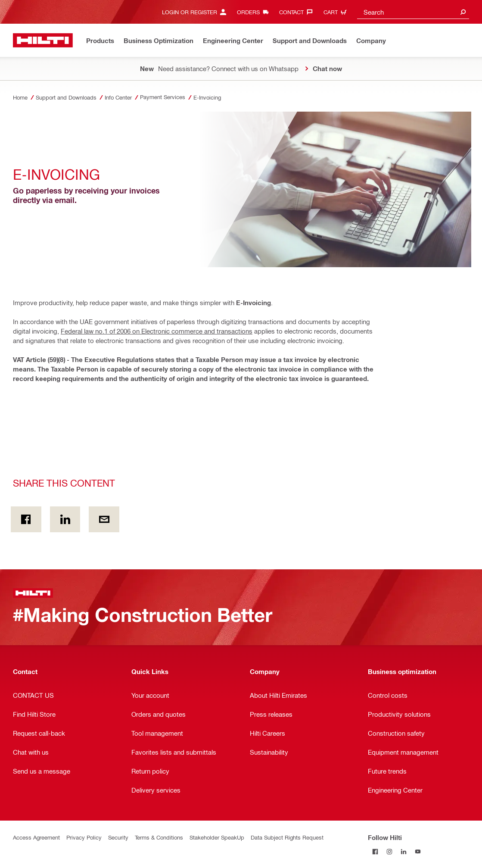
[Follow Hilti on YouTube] (418, 851)
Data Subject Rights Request (287, 837)
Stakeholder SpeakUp (217, 837)
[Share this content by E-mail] (104, 519)
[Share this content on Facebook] (26, 519)
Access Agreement (36, 837)
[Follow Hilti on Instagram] (389, 851)
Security (118, 837)
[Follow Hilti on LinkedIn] (403, 851)
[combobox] (413, 12)
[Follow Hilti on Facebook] (375, 851)
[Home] (43, 40)
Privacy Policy (84, 837)
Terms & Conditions (159, 837)
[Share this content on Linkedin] (65, 519)
